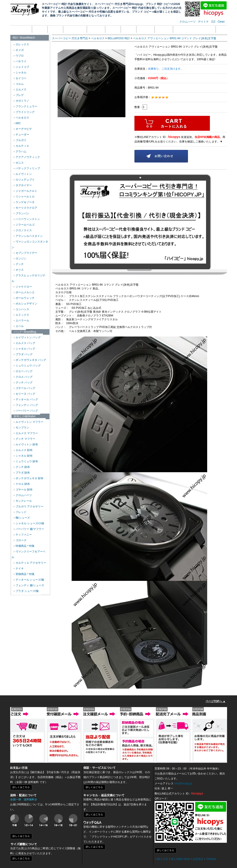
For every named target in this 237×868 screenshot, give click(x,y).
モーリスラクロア (26, 208)
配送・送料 (145, 29)
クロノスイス (23, 230)
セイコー (20, 78)
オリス (19, 270)
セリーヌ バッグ (25, 394)
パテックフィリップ (27, 168)
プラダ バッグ (23, 354)
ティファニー (23, 535)
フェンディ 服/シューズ (29, 585)
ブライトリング (24, 112)
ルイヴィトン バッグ (27, 337)
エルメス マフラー (26, 433)
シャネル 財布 (23, 456)
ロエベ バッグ (23, 371)
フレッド (20, 512)
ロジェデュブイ (24, 180)
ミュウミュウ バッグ (27, 366)
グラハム (20, 151)
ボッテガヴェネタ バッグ (30, 360)
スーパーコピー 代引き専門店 (70, 38)
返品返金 (113, 29)
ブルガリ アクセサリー (29, 506)
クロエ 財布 (22, 484)
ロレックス (21, 44)
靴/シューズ (22, 518)
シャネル (20, 73)
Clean (221, 22)
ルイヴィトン (23, 174)
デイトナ (203, 22)
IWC (17, 123)
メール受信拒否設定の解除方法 (194, 29)
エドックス (21, 315)
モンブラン (21, 428)
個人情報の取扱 (75, 29)
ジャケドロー (23, 287)
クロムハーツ (188, 22)
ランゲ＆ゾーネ (24, 202)
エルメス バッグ (25, 343)
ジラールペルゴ (24, 225)
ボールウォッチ (24, 298)
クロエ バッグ (23, 377)
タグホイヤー (23, 185)
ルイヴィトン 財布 (26, 444)
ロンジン (20, 259)
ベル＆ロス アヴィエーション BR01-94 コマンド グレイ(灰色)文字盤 (175, 38)
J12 (213, 22)
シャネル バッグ (25, 349)
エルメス (20, 89)
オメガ (19, 50)
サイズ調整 (164, 29)
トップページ (21, 29)
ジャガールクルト (26, 191)
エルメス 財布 (23, 450)
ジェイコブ (21, 67)
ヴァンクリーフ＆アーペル (28, 554)
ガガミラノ (21, 101)
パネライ (20, 61)
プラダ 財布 (22, 473)
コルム (19, 84)
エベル (19, 326)
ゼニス (19, 163)
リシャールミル (24, 197)
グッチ (19, 264)
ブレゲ (19, 95)
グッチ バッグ (23, 382)
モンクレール (23, 501)
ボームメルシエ (24, 292)
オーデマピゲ (23, 129)
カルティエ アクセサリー (30, 563)
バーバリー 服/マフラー (29, 529)
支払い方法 (96, 29)
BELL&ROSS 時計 (119, 38)
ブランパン (21, 213)
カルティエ (21, 146)
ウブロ (19, 56)
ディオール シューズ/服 (29, 580)
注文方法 (55, 29)
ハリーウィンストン (27, 219)
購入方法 (163, 859)
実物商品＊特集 (24, 574)
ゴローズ (20, 540)
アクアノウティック (27, 157)
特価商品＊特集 (24, 546)
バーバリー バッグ (26, 411)
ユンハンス (21, 309)
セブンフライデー (26, 253)
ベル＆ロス (21, 118)
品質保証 (129, 29)
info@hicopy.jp (183, 783)
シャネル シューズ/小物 (29, 523)
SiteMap (211, 859)
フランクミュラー (26, 106)
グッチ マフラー (25, 439)
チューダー (21, 135)
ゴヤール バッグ (25, 388)
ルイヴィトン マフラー (29, 422)
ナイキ (19, 568)
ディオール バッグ (26, 399)
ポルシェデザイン (26, 304)
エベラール (21, 321)
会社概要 (40, 29)
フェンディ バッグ (26, 405)
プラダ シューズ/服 (26, 591)
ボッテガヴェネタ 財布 (29, 478)
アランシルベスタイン (28, 236)
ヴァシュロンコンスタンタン (30, 244)
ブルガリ (20, 140)
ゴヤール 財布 (23, 490)
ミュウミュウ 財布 (26, 461)
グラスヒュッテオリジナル (28, 278)
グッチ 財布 (22, 467)
